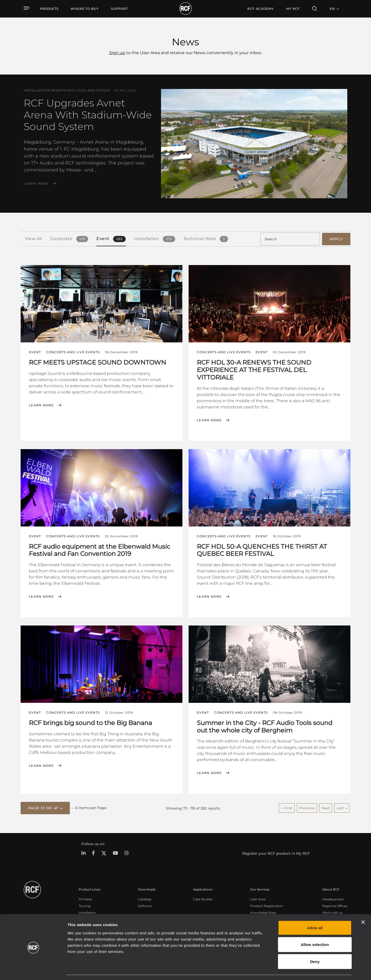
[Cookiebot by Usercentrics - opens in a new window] (33, 970)
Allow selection (315, 929)
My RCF (293, 9)
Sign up (117, 53)
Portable (85, 898)
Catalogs (145, 898)
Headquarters (333, 898)
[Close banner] (363, 907)
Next (326, 808)
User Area (258, 898)
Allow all (315, 912)
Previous (307, 808)
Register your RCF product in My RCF (276, 853)
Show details (265, 970)
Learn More (36, 184)
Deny (315, 946)
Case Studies (203, 898)
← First (287, 808)
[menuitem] (85, 9)
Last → (342, 808)
